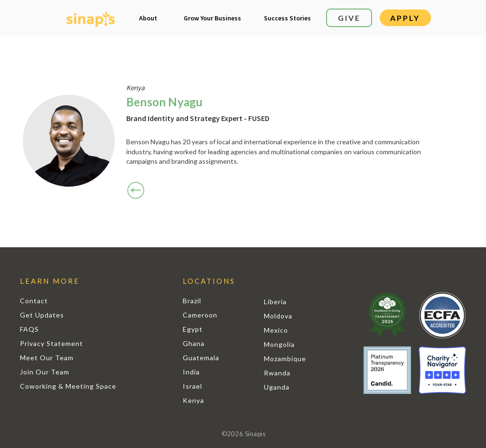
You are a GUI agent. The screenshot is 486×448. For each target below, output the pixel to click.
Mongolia (279, 344)
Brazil (192, 301)
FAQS (29, 329)
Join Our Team (45, 372)
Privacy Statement (51, 343)
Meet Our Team (47, 358)
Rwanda (277, 373)
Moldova (278, 316)
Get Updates (42, 315)
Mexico (276, 330)
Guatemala (201, 358)
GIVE (349, 18)
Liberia (275, 302)
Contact (34, 301)
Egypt (193, 329)
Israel (192, 386)
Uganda (277, 387)
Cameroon (200, 315)
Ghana (194, 343)
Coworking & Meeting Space (68, 386)
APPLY (405, 18)
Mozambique (285, 359)
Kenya (193, 400)
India (191, 372)
